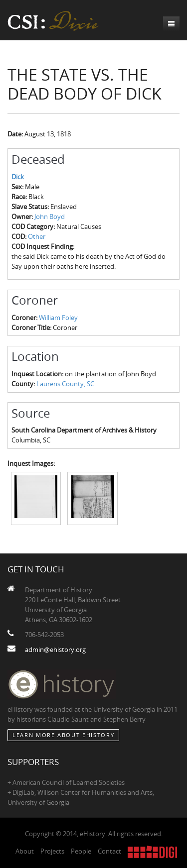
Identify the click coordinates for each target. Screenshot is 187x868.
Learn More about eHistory (63, 735)
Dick (18, 177)
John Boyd (50, 217)
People (81, 851)
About (25, 851)
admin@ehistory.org (55, 650)
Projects (52, 851)
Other (37, 236)
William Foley (58, 318)
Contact (109, 851)
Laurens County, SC (65, 384)
